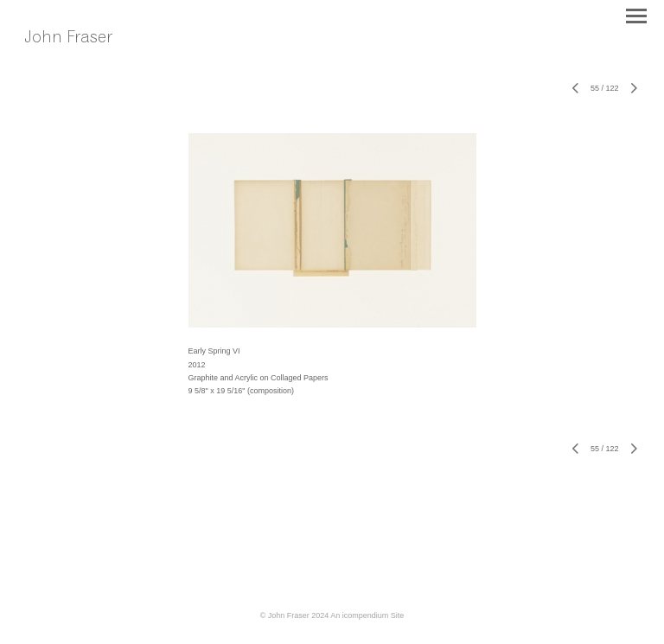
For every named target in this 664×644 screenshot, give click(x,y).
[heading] (80, 56)
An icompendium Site (367, 615)
